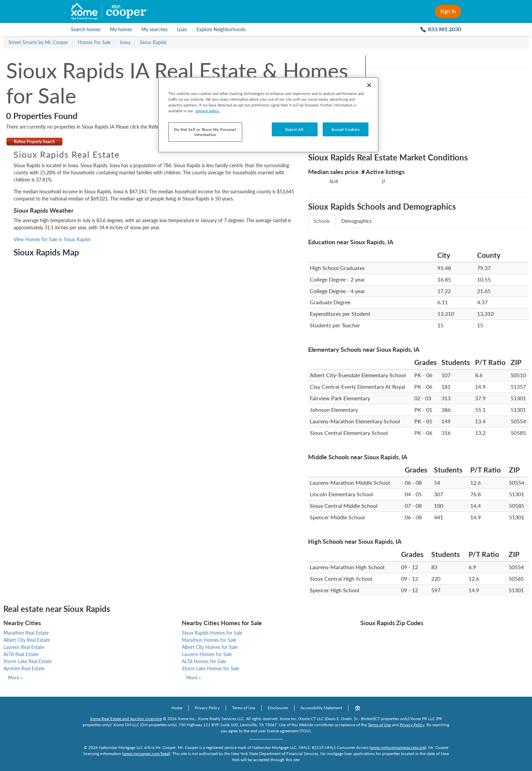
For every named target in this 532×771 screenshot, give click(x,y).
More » (15, 678)
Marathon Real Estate (26, 633)
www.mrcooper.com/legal (146, 754)
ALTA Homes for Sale (204, 661)
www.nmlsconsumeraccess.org (398, 747)
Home (177, 708)
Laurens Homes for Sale (207, 654)
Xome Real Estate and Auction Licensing (126, 719)
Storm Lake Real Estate (27, 661)
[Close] (369, 85)
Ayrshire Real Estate (24, 668)
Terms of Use (244, 708)
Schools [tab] (322, 221)
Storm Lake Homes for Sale (211, 668)
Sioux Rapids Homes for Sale (212, 633)
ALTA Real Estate (21, 654)
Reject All (294, 129)
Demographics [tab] (356, 221)
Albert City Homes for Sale (210, 647)
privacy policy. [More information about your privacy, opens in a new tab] (208, 111)
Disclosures (278, 708)
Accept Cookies (346, 129)
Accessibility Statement (321, 708)
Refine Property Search (34, 142)
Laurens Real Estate (24, 647)
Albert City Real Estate (27, 640)
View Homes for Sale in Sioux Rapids (52, 239)
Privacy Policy (207, 708)
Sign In (448, 11)
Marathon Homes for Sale (209, 640)
